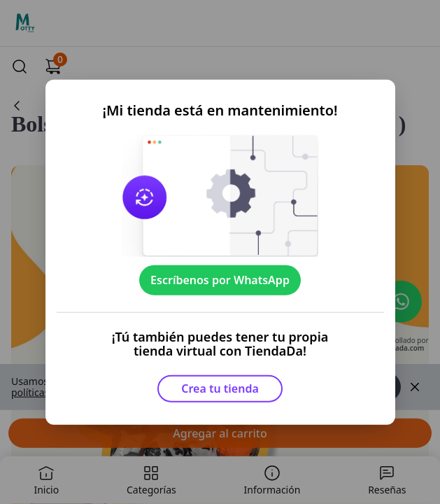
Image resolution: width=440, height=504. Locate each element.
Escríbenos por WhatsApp (220, 280)
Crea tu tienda (220, 388)
